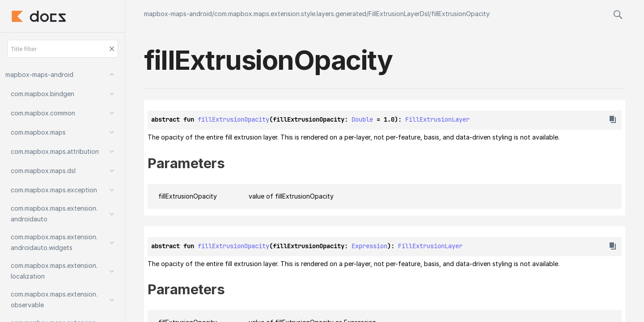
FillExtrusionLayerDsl (399, 14)
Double (362, 119)
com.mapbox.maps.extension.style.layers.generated (290, 14)
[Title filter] (63, 49)
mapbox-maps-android (178, 14)
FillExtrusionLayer (437, 119)
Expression (369, 246)
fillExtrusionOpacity (460, 14)
